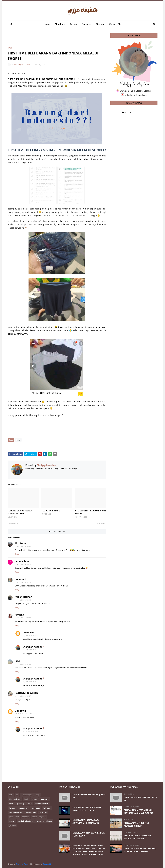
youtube (12, 826)
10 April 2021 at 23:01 (23, 564)
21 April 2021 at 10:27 (23, 696)
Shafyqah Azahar (22, 65)
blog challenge (15, 799)
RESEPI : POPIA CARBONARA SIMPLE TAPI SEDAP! (138, 837)
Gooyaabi (47, 864)
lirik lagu (47, 808)
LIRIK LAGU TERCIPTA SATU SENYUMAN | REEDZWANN (86, 821)
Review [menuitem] (73, 24)
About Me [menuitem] (60, 24)
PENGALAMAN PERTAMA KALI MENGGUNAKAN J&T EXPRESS (139, 812)
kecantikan (23, 808)
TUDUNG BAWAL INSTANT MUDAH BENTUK (21, 512)
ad (17, 795)
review (12, 821)
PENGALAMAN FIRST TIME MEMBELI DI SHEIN (137, 824)
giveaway (21, 804)
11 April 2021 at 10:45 (23, 600)
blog (37, 795)
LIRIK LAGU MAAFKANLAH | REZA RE (89, 796)
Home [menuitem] (47, 24)
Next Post (101, 523)
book (26, 799)
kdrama (12, 808)
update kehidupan (44, 821)
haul (10, 48)
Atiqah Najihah (23, 597)
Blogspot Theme (23, 864)
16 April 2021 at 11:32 (23, 664)
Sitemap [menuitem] (100, 24)
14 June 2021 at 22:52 (30, 636)
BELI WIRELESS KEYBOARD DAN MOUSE (91, 512)
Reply (17, 554)
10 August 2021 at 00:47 (31, 732)
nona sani (20, 579)
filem (11, 804)
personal (43, 812)
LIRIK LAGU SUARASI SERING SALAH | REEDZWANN (87, 809)
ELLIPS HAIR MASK (51, 511)
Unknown (28, 633)
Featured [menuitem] (87, 24)
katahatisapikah (42, 804)
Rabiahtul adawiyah (26, 693)
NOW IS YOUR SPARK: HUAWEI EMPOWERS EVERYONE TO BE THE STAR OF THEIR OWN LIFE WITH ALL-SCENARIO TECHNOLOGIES (89, 850)
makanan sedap (16, 812)
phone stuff (14, 817)
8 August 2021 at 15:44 (23, 714)
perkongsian (31, 812)
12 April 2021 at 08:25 (23, 618)
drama (35, 799)
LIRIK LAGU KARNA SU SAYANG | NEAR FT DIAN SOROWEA (140, 850)
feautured (45, 799)
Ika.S (18, 661)
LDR (11, 795)
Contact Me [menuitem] (115, 24)
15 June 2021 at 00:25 (30, 650)
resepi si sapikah (39, 817)
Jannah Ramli (22, 561)
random (25, 817)
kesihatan (36, 808)
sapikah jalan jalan (26, 821)
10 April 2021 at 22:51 (23, 546)
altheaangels (27, 795)
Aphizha (19, 615)
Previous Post (15, 523)
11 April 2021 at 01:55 (23, 582)
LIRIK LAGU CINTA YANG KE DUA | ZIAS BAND (89, 834)
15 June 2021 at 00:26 (30, 682)
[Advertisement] (59, 39)
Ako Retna (21, 543)
